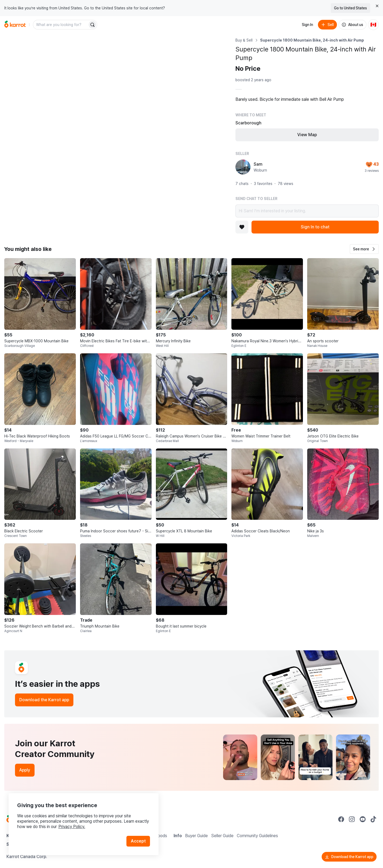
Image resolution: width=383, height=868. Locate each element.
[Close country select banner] (377, 6)
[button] (364, 249)
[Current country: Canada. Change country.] (373, 25)
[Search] (92, 25)
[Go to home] (15, 25)
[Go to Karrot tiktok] (373, 819)
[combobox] (61, 25)
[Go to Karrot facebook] (341, 819)
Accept (138, 841)
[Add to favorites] (242, 227)
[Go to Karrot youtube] (363, 819)
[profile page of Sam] (243, 167)
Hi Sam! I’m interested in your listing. (307, 211)
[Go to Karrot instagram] (352, 819)
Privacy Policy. (72, 827)
